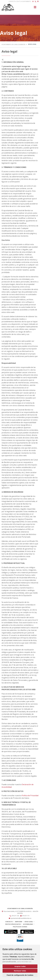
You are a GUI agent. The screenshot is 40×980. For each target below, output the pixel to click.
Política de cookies (20, 927)
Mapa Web (19, 922)
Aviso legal (29, 922)
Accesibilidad (28, 924)
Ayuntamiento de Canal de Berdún (13, 44)
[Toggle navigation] (35, 8)
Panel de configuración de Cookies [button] (20, 975)
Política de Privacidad (30, 795)
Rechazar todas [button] (20, 971)
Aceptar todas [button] (20, 966)
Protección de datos (13, 924)
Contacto (9, 922)
